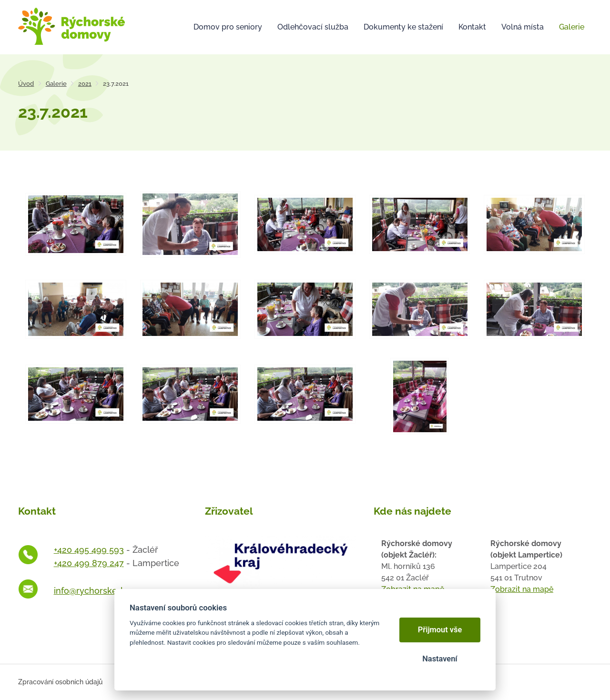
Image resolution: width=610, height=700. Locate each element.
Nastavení (440, 659)
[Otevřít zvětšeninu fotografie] (76, 223)
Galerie (56, 84)
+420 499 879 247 (89, 563)
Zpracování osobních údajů (60, 682)
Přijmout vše (440, 630)
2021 (85, 84)
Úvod (26, 84)
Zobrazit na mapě (522, 589)
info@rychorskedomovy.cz (107, 591)
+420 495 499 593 (89, 550)
